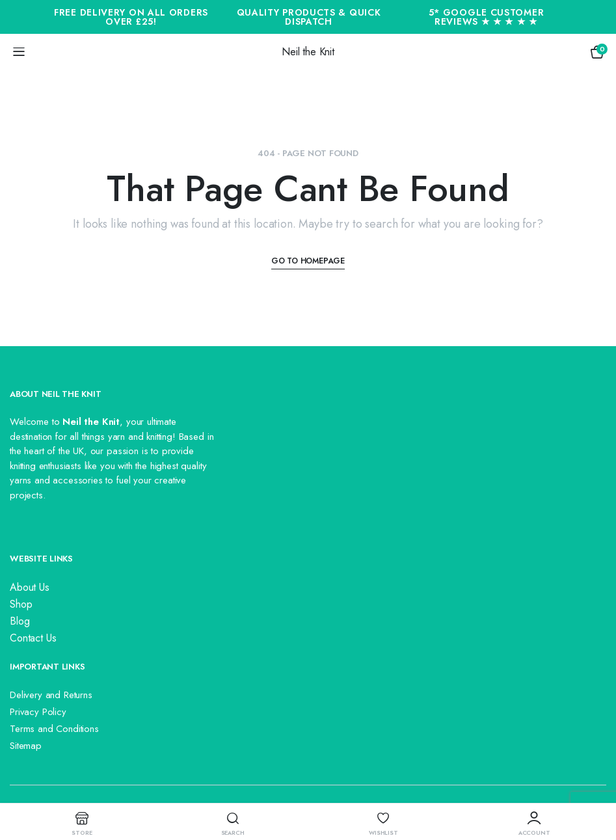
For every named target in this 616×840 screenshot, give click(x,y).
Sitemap (26, 746)
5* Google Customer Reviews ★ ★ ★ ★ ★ (487, 17)
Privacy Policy (38, 712)
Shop (21, 604)
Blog (20, 621)
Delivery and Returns (51, 695)
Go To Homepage (308, 261)
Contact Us (33, 638)
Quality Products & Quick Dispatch (309, 17)
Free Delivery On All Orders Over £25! (131, 17)
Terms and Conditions (54, 729)
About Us (30, 587)
